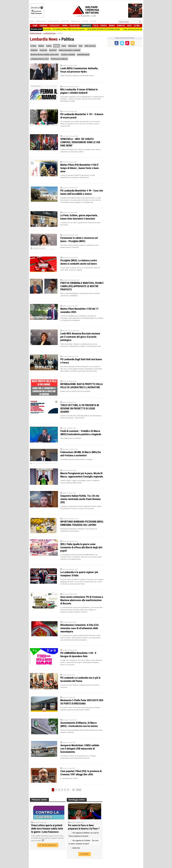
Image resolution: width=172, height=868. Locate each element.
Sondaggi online (77, 800)
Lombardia (86, 26)
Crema (65, 26)
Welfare (41, 46)
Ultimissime (72, 46)
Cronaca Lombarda (68, 54)
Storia (64, 46)
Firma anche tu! (48, 845)
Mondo (112, 26)
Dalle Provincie (90, 46)
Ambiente (34, 50)
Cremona (43, 26)
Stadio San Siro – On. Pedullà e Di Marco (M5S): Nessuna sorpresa (66, 29)
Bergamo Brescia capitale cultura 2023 (45, 54)
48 (73, 790)
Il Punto (33, 46)
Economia (43, 50)
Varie (81, 46)
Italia (96, 26)
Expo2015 (53, 50)
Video (129, 26)
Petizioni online (39, 800)
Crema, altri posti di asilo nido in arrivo (138, 29)
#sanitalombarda (83, 54)
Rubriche (121, 26)
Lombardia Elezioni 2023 (40, 59)
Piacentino (75, 26)
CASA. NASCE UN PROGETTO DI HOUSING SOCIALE (107, 29)
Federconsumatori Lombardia (70, 50)
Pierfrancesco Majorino (59, 59)
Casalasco (55, 26)
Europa (104, 26)
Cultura (49, 46)
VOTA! (85, 854)
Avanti (79, 790)
